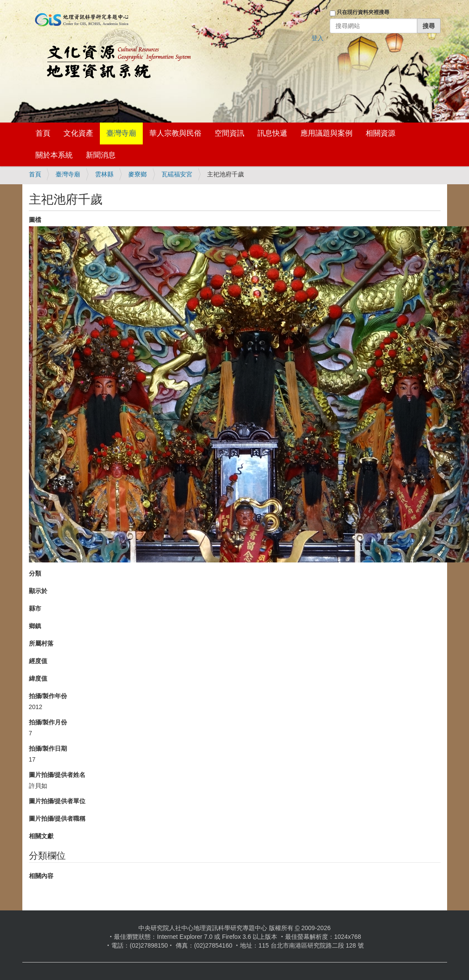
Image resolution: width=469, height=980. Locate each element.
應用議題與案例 (326, 133)
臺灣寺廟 (121, 133)
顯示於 (38, 591)
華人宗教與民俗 (175, 133)
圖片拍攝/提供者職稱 (57, 818)
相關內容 (41, 876)
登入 (317, 38)
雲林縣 (104, 174)
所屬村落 (41, 643)
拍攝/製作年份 (48, 696)
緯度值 (38, 678)
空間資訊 (229, 133)
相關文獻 (41, 836)
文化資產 (78, 133)
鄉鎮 (35, 626)
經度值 (38, 661)
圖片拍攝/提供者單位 (57, 801)
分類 (35, 573)
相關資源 (381, 133)
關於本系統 (54, 155)
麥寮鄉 (138, 174)
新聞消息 (101, 155)
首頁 (43, 133)
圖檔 (35, 220)
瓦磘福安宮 (177, 174)
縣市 (35, 608)
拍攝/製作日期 (48, 748)
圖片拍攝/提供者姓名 (57, 775)
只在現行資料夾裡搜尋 (363, 12)
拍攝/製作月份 (48, 722)
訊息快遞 (272, 133)
